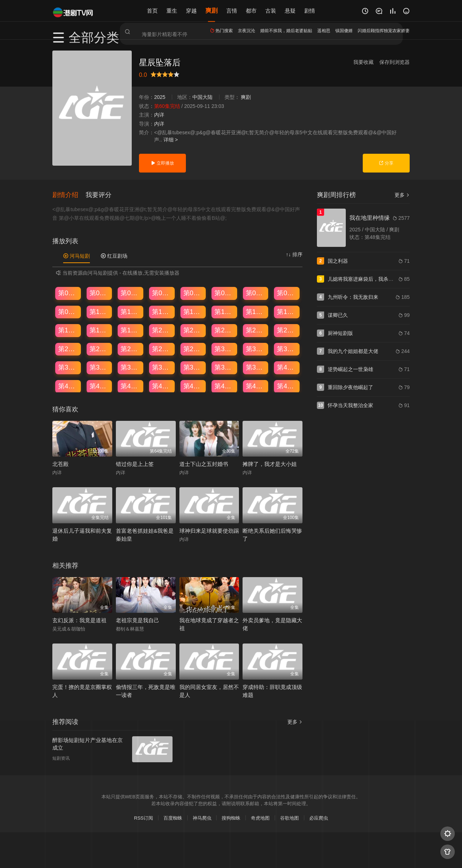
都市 (251, 11)
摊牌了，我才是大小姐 (270, 464)
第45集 (193, 386)
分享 (386, 163)
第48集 (287, 386)
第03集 (131, 293)
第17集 (68, 330)
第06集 (225, 293)
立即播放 (162, 163)
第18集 (100, 330)
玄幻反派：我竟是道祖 (79, 620)
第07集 (256, 293)
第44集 (162, 386)
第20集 (162, 330)
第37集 (193, 367)
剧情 (310, 11)
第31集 (256, 349)
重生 (172, 11)
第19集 (131, 330)
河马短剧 (77, 256)
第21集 (193, 330)
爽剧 (212, 11)
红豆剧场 (114, 256)
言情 (232, 11)
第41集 (68, 386)
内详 (159, 115)
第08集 (287, 293)
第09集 (68, 311)
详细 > (171, 140)
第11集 (131, 311)
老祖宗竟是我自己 (138, 620)
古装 (271, 11)
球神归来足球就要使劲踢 (209, 530)
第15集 (256, 311)
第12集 (162, 311)
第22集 (225, 330)
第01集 (68, 293)
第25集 (68, 349)
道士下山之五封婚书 (204, 464)
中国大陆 (202, 97)
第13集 (193, 311)
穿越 (191, 11)
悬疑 (290, 11)
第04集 (162, 293)
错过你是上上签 (135, 464)
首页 (152, 11)
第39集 (256, 367)
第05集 (193, 293)
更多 (402, 195)
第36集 (162, 367)
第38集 (225, 367)
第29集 (193, 349)
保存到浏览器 (395, 62)
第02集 (100, 293)
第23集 (256, 330)
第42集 (100, 386)
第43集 (131, 386)
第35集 (131, 367)
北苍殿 (60, 464)
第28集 (162, 349)
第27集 (131, 349)
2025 (160, 97)
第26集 (100, 349)
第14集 (225, 311)
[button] (69, 194)
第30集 (225, 349)
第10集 (100, 311)
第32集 (287, 349)
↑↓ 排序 (294, 254)
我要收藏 (363, 62)
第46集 (225, 386)
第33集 (68, 367)
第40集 (287, 367)
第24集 (287, 330)
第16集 (287, 311)
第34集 (100, 367)
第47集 (256, 386)
